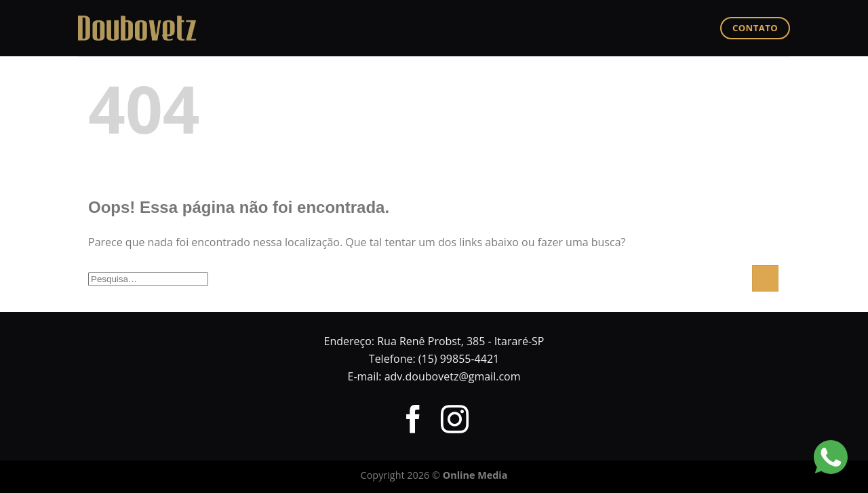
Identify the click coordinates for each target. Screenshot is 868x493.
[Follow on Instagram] (455, 422)
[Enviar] (765, 278)
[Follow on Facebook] (413, 422)
